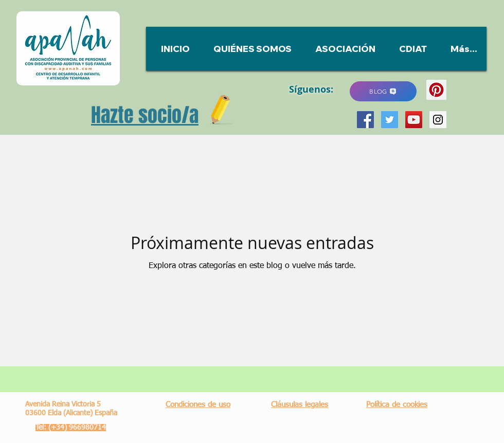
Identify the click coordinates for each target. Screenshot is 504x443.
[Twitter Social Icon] (390, 120)
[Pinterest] (436, 90)
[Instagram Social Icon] (438, 120)
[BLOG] (383, 91)
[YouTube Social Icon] (414, 120)
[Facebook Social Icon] (365, 120)
